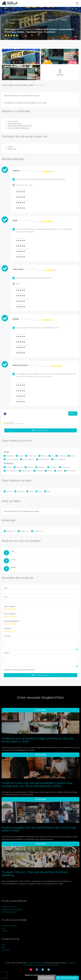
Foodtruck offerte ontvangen (12, 909)
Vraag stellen (46, 978)
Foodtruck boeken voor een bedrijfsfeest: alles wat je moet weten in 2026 (39, 829)
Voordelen (7, 636)
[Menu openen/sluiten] (77, 3)
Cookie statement (52, 965)
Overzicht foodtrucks (9, 907)
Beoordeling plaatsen (40, 675)
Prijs (3, 928)
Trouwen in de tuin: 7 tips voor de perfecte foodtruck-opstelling (35, 874)
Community (6, 950)
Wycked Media (51, 975)
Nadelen (7, 653)
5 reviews (18, 423)
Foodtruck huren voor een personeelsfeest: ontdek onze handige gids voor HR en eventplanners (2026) (37, 785)
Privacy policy (39, 965)
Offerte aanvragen (67, 978)
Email (6, 597)
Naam (6, 588)
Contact (4, 931)
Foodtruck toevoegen (9, 926)
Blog (3, 947)
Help (3, 945)
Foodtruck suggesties (9, 912)
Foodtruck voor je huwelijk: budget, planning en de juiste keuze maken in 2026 (38, 740)
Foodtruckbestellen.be (35, 963)
